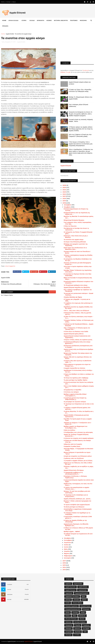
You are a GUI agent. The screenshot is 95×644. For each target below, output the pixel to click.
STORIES (77, 635)
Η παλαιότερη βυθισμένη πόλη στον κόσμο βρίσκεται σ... (77, 343)
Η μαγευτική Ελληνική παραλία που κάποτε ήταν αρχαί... (79, 481)
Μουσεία (82, 619)
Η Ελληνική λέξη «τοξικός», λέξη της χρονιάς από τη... (77, 314)
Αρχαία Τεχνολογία (71, 587)
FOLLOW (27, 589)
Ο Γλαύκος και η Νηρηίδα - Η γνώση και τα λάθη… (77, 300)
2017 (64, 561)
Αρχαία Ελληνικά (66, 166)
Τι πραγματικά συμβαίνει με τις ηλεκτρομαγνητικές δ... (73, 473)
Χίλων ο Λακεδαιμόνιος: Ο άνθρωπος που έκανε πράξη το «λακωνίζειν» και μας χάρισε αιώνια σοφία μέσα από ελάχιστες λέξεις (81, 152)
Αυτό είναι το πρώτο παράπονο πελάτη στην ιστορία (78, 267)
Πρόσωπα (77, 628)
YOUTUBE (9, 599)
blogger (52, 292)
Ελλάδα (68, 603)
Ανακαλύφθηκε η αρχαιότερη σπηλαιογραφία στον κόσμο (78, 510)
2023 (64, 192)
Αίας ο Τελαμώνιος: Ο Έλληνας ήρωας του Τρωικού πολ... (77, 329)
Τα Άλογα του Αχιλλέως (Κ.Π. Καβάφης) (76, 378)
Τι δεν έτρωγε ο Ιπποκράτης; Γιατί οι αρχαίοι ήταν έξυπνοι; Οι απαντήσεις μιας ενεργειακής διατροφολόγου (81, 144)
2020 (64, 199)
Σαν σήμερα (86, 628)
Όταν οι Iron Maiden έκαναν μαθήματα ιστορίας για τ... (79, 387)
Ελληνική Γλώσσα (85, 606)
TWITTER (9, 590)
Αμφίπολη (68, 584)
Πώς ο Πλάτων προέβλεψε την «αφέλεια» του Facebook (78, 290)
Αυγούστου (68, 543)
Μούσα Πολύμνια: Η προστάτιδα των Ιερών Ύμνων (77, 453)
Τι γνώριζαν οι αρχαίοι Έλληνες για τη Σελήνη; (78, 461)
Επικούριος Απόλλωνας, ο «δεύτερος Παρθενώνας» (75, 477)
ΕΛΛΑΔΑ (32, 20)
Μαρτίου (67, 554)
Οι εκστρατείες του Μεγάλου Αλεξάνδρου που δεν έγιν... (78, 260)
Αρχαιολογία (69, 593)
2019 (64, 201)
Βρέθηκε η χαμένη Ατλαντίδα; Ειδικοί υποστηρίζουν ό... (75, 395)
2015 (64, 565)
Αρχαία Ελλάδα (10, 34)
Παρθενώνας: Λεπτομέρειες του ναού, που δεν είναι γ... (78, 484)
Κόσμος (68, 616)
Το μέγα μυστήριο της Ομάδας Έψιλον (76, 380)
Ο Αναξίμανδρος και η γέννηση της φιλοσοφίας (78, 432)
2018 (64, 203)
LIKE (28, 584)
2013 (64, 570)
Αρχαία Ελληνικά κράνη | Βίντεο (74, 334)
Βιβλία (83, 596)
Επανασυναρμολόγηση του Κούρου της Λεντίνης (76, 210)
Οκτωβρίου (68, 538)
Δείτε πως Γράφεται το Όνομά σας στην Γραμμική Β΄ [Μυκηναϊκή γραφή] (80, 135)
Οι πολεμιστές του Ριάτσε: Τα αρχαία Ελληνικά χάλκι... (78, 233)
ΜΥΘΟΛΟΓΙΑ (41, 20)
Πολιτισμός (69, 628)
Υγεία (85, 632)
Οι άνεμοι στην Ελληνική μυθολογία (75, 242)
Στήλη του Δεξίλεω (69, 430)
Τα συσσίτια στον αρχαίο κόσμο (74, 240)
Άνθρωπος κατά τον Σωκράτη (73, 444)
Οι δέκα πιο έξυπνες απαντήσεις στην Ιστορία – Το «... (78, 317)
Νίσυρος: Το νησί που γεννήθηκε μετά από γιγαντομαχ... (77, 492)
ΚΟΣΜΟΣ (49, 20)
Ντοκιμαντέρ (69, 625)
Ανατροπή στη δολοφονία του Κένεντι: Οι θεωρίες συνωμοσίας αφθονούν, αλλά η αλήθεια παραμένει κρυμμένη (81, 114)
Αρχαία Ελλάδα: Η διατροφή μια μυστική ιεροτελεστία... (76, 416)
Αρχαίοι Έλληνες (83, 587)
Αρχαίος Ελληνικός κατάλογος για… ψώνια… (77, 499)
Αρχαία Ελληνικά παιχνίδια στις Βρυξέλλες (77, 287)
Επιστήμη (75, 612)
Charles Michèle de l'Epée (73, 297)
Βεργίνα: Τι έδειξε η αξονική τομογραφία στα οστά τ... (77, 502)
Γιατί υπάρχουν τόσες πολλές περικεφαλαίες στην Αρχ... (78, 223)
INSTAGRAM (10, 595)
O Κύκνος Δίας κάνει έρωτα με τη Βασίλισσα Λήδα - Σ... (78, 361)
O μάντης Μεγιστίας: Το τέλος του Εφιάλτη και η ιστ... (79, 412)
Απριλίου (67, 551)
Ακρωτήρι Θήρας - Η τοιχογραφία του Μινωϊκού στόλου (78, 449)
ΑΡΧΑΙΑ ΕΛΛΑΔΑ (13, 20)
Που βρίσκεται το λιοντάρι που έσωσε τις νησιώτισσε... (76, 229)
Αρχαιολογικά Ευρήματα (82, 593)
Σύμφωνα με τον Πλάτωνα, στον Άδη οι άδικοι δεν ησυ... (78, 464)
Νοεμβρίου (68, 207)
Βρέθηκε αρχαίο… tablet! (72, 532)
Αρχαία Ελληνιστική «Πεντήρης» (74, 470)
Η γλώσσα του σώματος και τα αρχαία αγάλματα (79, 438)
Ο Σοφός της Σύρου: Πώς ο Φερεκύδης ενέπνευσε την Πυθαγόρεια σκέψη (80, 90)
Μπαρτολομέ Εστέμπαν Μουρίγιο (74, 220)
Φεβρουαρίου (68, 556)
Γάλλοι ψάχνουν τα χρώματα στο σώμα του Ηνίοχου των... (77, 365)
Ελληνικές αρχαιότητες (72, 606)
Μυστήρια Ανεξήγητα (80, 622)
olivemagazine (10, 266)
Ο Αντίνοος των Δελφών (71, 392)
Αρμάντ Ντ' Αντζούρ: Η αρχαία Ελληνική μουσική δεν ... (76, 435)
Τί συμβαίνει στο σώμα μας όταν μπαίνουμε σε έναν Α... (78, 304)
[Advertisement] (77, 46)
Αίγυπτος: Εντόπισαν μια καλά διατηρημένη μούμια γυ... (77, 264)
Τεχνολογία (78, 632)
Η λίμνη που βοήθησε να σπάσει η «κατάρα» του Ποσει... (79, 375)
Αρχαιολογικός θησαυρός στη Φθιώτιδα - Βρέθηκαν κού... (76, 525)
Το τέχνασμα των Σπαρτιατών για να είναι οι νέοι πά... (79, 405)
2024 (65, 190)
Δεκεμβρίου (68, 205)
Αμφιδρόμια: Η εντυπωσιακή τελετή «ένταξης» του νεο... (78, 371)
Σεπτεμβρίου (68, 540)
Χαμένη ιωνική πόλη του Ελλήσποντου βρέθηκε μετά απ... (78, 350)
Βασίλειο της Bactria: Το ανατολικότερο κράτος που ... (79, 217)
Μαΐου (66, 549)
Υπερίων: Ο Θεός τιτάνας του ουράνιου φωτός (78, 340)
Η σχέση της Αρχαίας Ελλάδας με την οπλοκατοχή (75, 521)
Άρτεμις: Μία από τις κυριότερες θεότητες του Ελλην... (78, 358)
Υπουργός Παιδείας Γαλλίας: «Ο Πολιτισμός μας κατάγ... (79, 321)
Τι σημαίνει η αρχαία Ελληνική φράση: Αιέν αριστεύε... (77, 408)
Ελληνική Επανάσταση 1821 (73, 609)
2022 (64, 194)
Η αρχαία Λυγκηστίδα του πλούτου (74, 368)
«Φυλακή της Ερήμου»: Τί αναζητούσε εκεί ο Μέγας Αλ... (77, 423)
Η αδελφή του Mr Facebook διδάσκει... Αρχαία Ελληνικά (78, 325)
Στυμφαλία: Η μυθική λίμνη (72, 446)
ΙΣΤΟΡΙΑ (24, 20)
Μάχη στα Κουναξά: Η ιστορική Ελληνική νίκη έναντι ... (78, 279)
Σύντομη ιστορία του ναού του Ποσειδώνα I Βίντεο (77, 252)
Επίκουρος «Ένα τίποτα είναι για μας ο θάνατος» (76, 237)
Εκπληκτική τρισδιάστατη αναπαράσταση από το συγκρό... (78, 346)
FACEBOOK (10, 585)
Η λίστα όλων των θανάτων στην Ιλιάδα (76, 332)
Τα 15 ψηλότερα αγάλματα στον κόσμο (76, 285)
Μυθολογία (69, 622)
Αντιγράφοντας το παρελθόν (73, 390)
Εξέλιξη (68, 612)
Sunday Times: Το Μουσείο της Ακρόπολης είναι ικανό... (78, 271)
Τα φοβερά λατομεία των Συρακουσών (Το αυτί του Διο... (78, 535)
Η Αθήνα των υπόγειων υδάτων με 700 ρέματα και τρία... (78, 529)
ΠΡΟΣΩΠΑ (5, 26)
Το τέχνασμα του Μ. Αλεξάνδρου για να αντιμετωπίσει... (76, 496)
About (14, 2)
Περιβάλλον (86, 625)
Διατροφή (76, 600)
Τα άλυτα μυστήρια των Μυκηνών (74, 507)
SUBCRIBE (26, 599)
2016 (64, 563)
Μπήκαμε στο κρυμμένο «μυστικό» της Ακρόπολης (76, 245)
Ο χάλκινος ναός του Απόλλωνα (74, 458)
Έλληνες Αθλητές (77, 603)
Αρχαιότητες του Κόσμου (72, 596)
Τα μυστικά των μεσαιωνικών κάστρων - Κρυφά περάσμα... (78, 294)
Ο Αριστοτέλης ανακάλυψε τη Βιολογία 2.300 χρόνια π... (78, 517)
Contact (8, 2)
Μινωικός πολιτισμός (71, 619)
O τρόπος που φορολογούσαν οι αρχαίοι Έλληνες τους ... (76, 488)
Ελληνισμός (86, 609)
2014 (64, 567)
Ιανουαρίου (68, 558)
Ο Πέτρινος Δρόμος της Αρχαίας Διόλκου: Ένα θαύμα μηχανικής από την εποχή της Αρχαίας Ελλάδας (81, 129)
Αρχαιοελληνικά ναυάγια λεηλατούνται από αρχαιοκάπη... (77, 337)
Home (3, 2)
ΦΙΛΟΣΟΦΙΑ (83, 20)
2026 (64, 185)
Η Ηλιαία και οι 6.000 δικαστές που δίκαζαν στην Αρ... (77, 441)
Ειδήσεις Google (65, 72)
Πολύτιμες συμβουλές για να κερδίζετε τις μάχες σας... (79, 467)
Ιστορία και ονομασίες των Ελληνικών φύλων (78, 456)
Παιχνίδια (78, 625)
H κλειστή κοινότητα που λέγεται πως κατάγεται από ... (78, 383)
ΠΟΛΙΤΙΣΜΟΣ (74, 20)
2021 (64, 196)
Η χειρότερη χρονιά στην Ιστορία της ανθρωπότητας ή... (75, 399)
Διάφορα (84, 600)
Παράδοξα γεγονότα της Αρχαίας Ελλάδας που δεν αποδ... (78, 308)
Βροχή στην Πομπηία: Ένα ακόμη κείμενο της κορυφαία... (78, 354)
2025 (64, 188)
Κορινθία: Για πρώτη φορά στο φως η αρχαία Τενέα (78, 420)
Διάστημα (68, 600)
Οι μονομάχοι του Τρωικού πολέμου (75, 402)
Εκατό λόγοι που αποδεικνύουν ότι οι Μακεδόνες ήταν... (75, 248)
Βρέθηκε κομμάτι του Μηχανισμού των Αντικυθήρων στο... (76, 427)
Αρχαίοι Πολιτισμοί (70, 590)
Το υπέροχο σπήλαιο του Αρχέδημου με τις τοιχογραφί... (77, 514)
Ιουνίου (66, 547)
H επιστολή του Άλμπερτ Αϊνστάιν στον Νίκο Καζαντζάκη (78, 275)
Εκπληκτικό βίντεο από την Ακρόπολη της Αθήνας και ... (77, 213)
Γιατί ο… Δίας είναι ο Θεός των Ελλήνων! (76, 311)
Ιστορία (83, 612)
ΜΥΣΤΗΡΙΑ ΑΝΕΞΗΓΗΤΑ (61, 20)
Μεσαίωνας (82, 616)
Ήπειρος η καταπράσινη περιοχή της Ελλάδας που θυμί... (78, 256)
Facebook (86, 70)
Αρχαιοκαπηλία (82, 590)
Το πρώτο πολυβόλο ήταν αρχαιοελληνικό (77, 505)
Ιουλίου (66, 545)
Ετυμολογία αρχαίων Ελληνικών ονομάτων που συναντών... (78, 282)
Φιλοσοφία (68, 635)
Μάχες (75, 616)
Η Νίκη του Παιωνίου (70, 226)
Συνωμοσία (69, 632)
